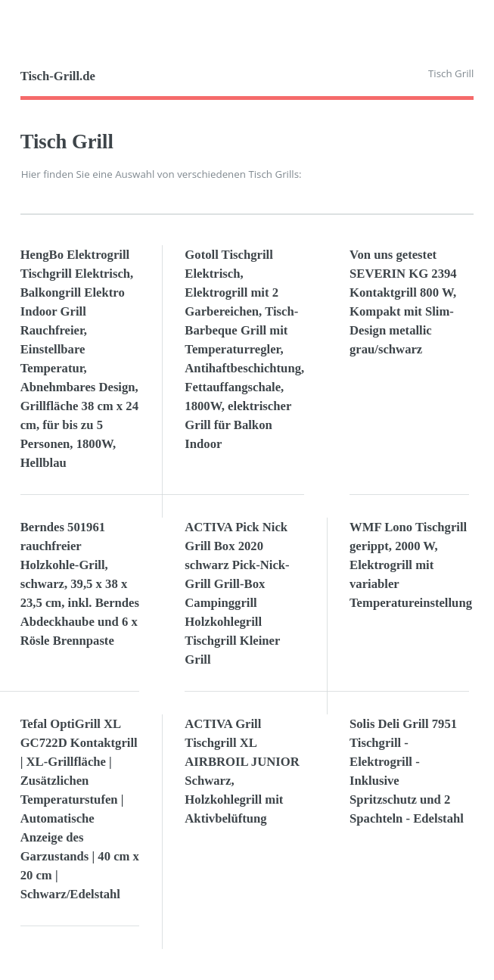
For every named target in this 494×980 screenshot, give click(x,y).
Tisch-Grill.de (58, 76)
